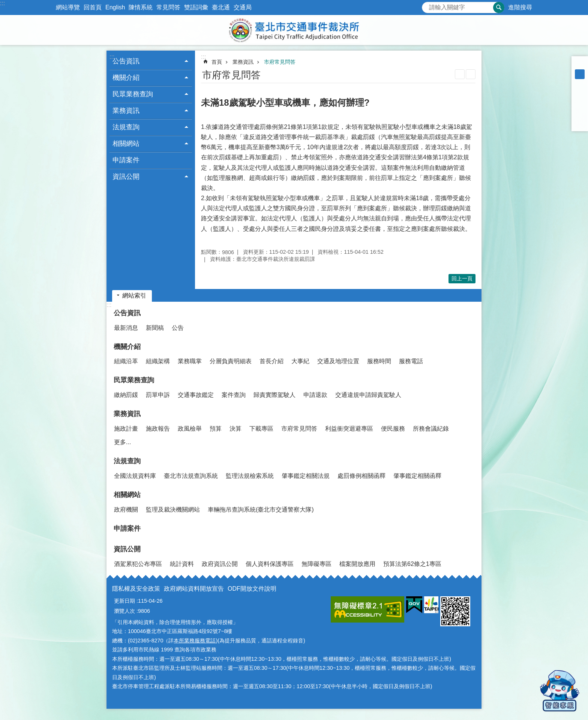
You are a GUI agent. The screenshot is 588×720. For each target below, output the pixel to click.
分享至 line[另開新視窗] (580, 113)
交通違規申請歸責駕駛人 (368, 395)
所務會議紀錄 (431, 429)
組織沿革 (126, 361)
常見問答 (168, 7)
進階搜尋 (520, 7)
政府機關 (126, 510)
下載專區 (261, 429)
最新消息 (126, 328)
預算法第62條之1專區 (412, 564)
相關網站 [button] (126, 144)
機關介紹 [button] (126, 78)
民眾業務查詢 (134, 380)
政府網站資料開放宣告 (194, 589)
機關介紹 (127, 347)
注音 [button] (471, 74)
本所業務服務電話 (195, 641)
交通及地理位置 (338, 361)
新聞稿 (155, 328)
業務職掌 (190, 361)
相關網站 (127, 495)
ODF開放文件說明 (252, 589)
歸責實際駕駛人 (274, 395)
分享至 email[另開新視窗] (580, 123)
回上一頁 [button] (462, 278)
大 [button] (580, 84)
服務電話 (411, 361)
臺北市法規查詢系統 (191, 476)
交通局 (243, 7)
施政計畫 (126, 429)
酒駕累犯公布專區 (138, 564)
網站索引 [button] (134, 296)
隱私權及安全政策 (136, 589)
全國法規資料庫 (135, 476)
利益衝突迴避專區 (349, 429)
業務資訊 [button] (126, 111)
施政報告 (158, 429)
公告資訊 (127, 313)
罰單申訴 (158, 395)
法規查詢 (127, 461)
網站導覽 (68, 7)
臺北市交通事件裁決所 (294, 30)
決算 (235, 429)
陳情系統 (141, 7)
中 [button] (580, 74)
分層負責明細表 (231, 361)
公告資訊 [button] (126, 61)
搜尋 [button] (499, 7)
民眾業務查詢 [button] (133, 94)
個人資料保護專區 (270, 564)
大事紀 (300, 361)
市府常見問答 (280, 62)
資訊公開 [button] (126, 177)
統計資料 (182, 564)
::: (2, 3)
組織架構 (158, 361)
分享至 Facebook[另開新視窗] (580, 94)
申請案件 (126, 160)
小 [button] (580, 64)
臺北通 (221, 7)
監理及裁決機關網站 (173, 510)
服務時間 (379, 361)
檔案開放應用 (357, 564)
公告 (178, 328)
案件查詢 (234, 395)
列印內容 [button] (460, 74)
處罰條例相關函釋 (361, 476)
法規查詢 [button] (126, 127)
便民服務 (393, 429)
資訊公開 (127, 549)
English (115, 7)
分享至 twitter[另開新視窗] (580, 103)
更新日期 (124, 601)
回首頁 (93, 7)
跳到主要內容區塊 (4, 4)
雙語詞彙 (196, 7)
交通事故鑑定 (196, 395)
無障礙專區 (316, 564)
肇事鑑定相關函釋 (417, 476)
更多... (122, 442)
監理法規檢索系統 (250, 476)
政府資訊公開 (220, 564)
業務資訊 (243, 62)
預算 (216, 429)
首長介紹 (271, 361)
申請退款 (315, 395)
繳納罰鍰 (126, 395)
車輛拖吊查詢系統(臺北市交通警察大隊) (261, 510)
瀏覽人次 (124, 611)
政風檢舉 (190, 429)
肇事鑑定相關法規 (306, 476)
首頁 (217, 62)
